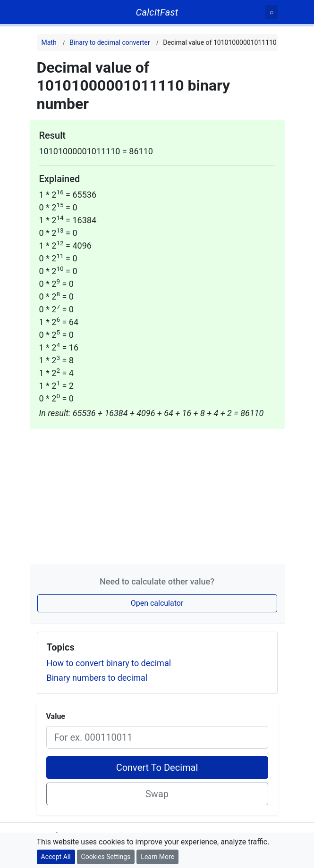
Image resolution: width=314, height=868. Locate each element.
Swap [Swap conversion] (157, 794)
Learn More (157, 857)
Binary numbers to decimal (97, 678)
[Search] (272, 12)
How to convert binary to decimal (109, 663)
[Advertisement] (157, 495)
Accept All (56, 857)
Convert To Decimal (157, 768)
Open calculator (157, 603)
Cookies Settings (106, 857)
